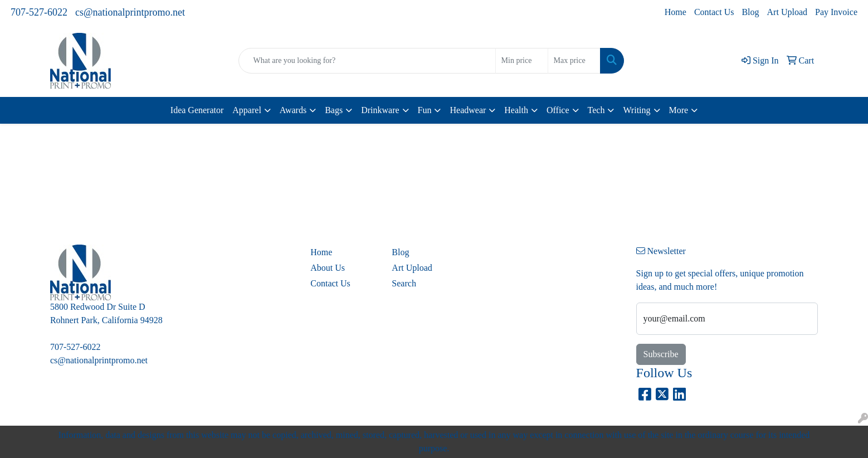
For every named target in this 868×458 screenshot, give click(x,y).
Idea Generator (197, 110)
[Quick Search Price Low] (522, 61)
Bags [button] (334, 110)
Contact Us (714, 12)
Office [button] (558, 110)
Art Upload (787, 12)
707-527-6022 (39, 12)
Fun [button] (425, 110)
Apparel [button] (247, 110)
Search (404, 283)
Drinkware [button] (380, 110)
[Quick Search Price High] (574, 61)
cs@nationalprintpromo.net (130, 12)
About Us (328, 268)
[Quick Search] (367, 61)
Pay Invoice (836, 12)
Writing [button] (637, 110)
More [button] (679, 110)
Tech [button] (596, 110)
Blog (750, 12)
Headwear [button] (468, 110)
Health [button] (516, 110)
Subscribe (661, 354)
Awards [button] (293, 110)
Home (676, 12)
